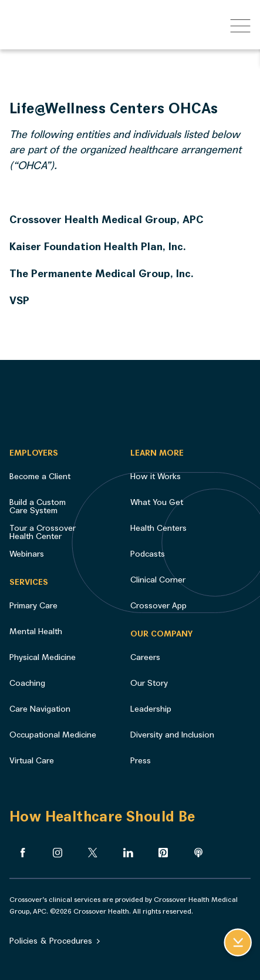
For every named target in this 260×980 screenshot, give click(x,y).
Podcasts (148, 554)
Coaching (27, 683)
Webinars (27, 554)
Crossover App (158, 606)
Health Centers (158, 528)
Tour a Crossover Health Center (43, 532)
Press (141, 761)
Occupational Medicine (53, 735)
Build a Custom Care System (38, 506)
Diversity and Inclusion (172, 735)
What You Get (157, 502)
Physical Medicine (43, 657)
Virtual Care (32, 761)
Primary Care (33, 606)
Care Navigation (40, 709)
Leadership (151, 709)
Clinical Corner (158, 580)
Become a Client (40, 476)
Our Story (149, 683)
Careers (145, 657)
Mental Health (36, 632)
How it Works (156, 476)
